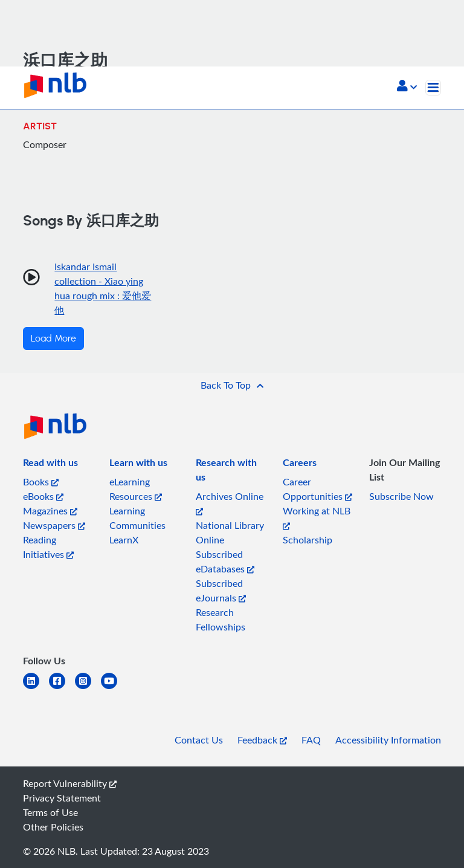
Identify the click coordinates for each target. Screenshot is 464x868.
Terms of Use (50, 812)
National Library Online (230, 533)
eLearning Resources (136, 489)
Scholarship (308, 540)
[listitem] (50, 465)
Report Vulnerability (70, 783)
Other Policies (53, 827)
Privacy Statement (62, 798)
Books (41, 482)
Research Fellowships (221, 620)
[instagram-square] (88, 688)
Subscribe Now (401, 496)
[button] (407, 87)
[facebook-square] (62, 688)
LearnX (124, 540)
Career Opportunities (317, 489)
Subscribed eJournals (221, 591)
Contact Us (199, 740)
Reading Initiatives (48, 547)
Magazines (50, 511)
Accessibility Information (388, 740)
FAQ (311, 740)
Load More (53, 338)
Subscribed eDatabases (225, 562)
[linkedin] (36, 688)
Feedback (262, 740)
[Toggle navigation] (433, 88)
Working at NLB (317, 517)
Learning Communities (137, 518)
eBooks (43, 496)
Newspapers (54, 525)
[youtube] (114, 688)
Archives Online (230, 503)
